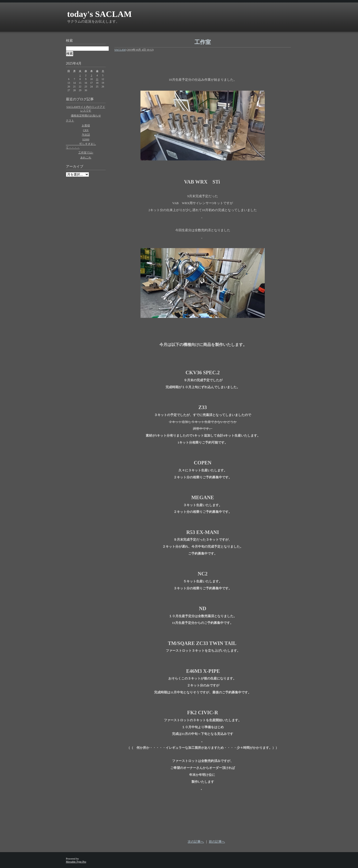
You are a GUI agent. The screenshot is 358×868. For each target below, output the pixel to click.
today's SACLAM (99, 14)
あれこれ (86, 157)
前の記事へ (217, 842)
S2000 (86, 139)
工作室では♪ (86, 152)
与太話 (86, 135)
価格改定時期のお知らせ (86, 115)
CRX (86, 130)
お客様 (86, 125)
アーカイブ (75, 167)
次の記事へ (196, 842)
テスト (70, 120)
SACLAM (120, 50)
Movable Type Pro (76, 862)
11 (97, 79)
